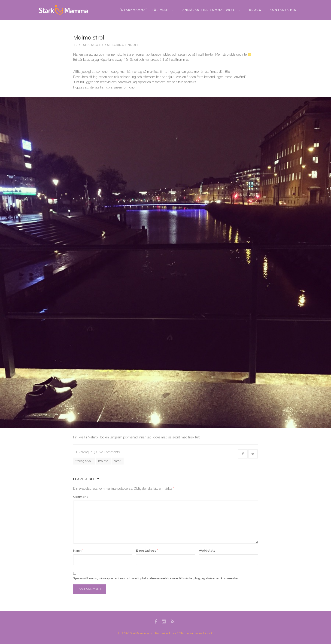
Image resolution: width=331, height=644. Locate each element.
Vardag (84, 452)
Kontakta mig (283, 10)
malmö (103, 461)
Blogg (255, 10)
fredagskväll (84, 461)
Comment (80, 497)
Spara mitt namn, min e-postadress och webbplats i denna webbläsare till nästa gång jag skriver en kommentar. (156, 578)
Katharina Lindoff (122, 45)
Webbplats (207, 551)
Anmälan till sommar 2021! (211, 10)
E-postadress (147, 551)
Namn (78, 551)
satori (118, 461)
